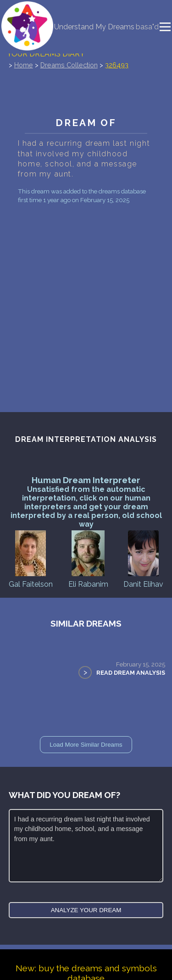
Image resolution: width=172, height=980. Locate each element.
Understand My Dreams (94, 27)
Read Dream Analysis (131, 673)
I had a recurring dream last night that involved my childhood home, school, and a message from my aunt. (86, 846)
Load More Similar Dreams (86, 745)
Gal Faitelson (31, 559)
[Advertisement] (86, 290)
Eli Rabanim (88, 559)
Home (24, 65)
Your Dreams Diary (46, 54)
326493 (117, 65)
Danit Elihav (143, 559)
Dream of (86, 123)
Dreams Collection (69, 65)
